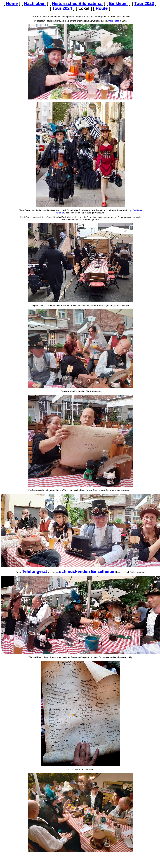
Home (12, 3)
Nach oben (35, 3)
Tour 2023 (144, 3)
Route (102, 8)
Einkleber (119, 3)
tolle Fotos (114, 21)
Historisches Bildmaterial (77, 3)
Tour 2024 (62, 8)
